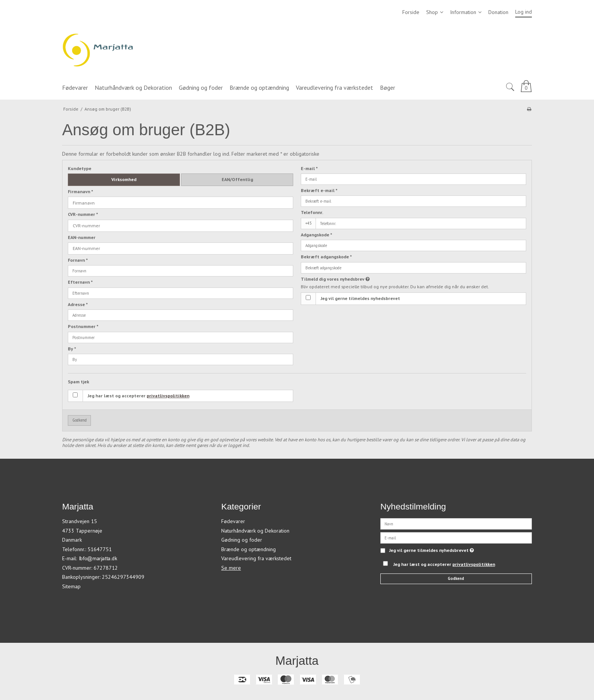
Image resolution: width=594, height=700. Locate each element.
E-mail (309, 168)
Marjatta (297, 661)
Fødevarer (233, 521)
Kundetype (80, 168)
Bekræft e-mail (319, 190)
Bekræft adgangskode (326, 257)
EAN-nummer (82, 237)
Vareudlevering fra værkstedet (256, 558)
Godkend (80, 420)
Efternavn (80, 282)
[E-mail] (456, 537)
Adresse (78, 304)
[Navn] (456, 523)
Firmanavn (81, 191)
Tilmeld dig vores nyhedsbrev (362, 279)
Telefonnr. (312, 212)
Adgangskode (317, 235)
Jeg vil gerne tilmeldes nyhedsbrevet (360, 298)
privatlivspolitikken (168, 396)
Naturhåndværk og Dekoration (255, 531)
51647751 (100, 549)
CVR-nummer (83, 214)
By (72, 349)
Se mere (231, 568)
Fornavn (78, 260)
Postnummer (83, 326)
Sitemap (71, 586)
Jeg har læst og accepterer (138, 396)
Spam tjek (78, 382)
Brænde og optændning (249, 549)
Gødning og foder (242, 540)
